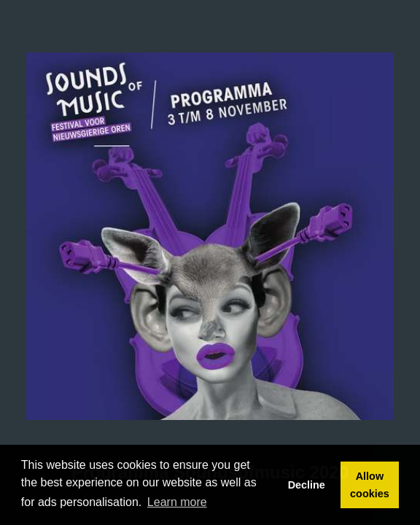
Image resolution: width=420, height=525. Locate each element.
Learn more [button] (177, 502)
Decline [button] (307, 485)
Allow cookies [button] (370, 485)
